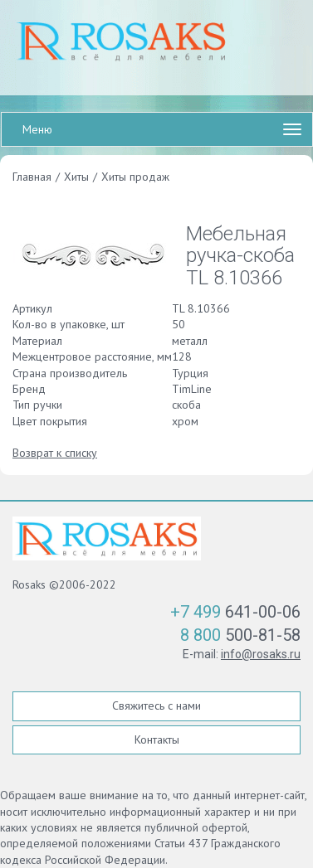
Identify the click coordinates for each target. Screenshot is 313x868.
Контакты (157, 739)
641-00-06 (235, 612)
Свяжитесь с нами (156, 706)
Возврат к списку (55, 453)
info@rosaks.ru (261, 654)
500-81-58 (240, 635)
